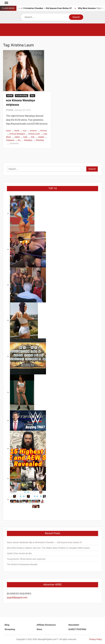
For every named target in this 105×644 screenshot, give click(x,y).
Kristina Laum (34, 134)
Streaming (10, 629)
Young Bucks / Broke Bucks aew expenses (26, 559)
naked (17, 137)
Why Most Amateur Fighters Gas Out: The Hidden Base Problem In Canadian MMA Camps (48, 548)
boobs (17, 131)
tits (19, 140)
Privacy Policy (96, 639)
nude (25, 137)
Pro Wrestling (22, 96)
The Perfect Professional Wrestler (22, 564)
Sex (32, 96)
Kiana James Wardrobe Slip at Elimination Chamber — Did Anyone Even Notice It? (44, 542)
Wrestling (40, 140)
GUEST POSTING (77, 629)
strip (33, 137)
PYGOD (10, 110)
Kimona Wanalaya (17, 134)
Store (39, 629)
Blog (7, 625)
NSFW (10, 96)
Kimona (43, 131)
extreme (33, 131)
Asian (8, 131)
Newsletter (74, 625)
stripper (41, 137)
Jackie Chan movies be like (19, 553)
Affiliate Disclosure (46, 625)
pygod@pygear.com (17, 597)
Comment (14, 143)
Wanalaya (28, 140)
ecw (25, 131)
